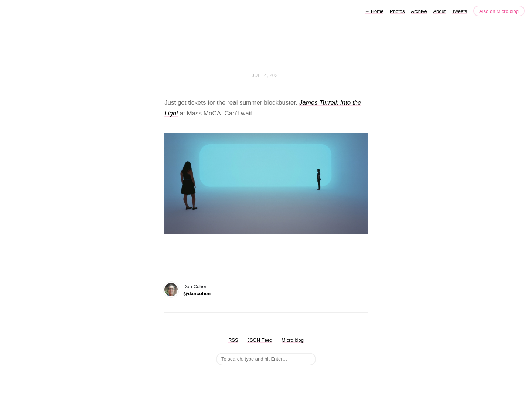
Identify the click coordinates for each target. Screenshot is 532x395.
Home (374, 11)
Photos (397, 11)
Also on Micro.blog (499, 11)
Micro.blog (293, 340)
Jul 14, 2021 (266, 75)
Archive (419, 11)
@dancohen (197, 293)
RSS (233, 340)
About (439, 11)
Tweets (459, 11)
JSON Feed (260, 340)
